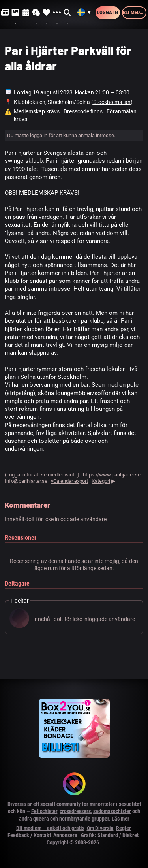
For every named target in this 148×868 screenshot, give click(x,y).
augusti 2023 (56, 92)
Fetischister (44, 811)
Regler (124, 828)
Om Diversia (100, 828)
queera (41, 819)
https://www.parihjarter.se (112, 475)
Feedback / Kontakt (29, 835)
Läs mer (121, 819)
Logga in (108, 12)
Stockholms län (112, 102)
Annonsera (65, 835)
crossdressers (75, 811)
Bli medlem (135, 12)
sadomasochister (112, 811)
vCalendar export (69, 481)
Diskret (130, 835)
